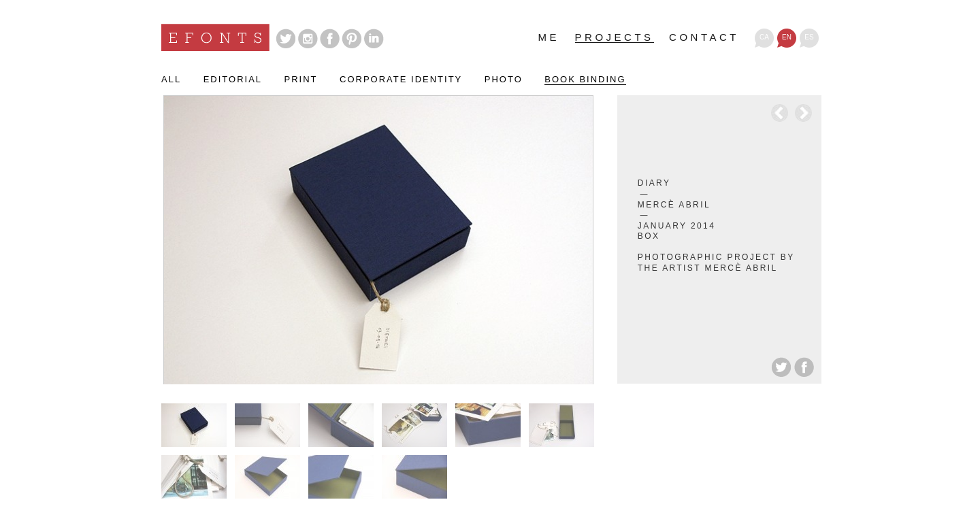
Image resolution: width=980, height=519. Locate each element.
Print (301, 80)
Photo (504, 80)
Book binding (585, 80)
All (171, 80)
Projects (615, 38)
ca (764, 37)
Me (549, 37)
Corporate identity (401, 80)
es (809, 37)
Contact (704, 37)
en (787, 37)
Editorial (233, 80)
